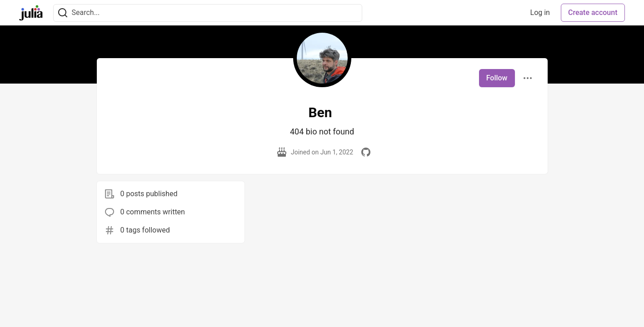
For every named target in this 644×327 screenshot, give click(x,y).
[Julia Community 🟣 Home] (31, 13)
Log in (540, 12)
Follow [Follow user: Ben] (497, 78)
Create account (593, 12)
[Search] (63, 13)
